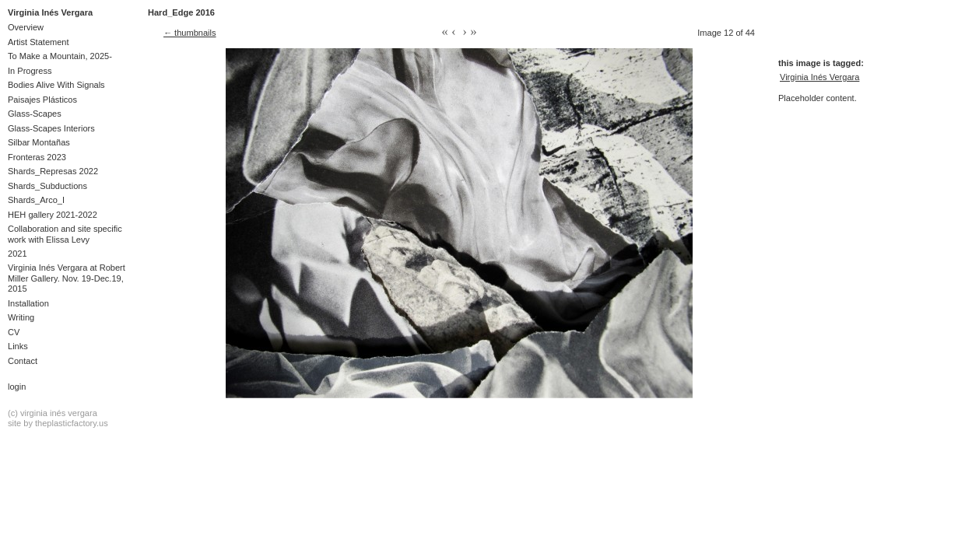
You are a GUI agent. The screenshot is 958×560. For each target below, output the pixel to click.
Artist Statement (39, 42)
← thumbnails (190, 33)
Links (18, 346)
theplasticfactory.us (72, 423)
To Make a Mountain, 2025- (60, 56)
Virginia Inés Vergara (50, 12)
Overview (26, 27)
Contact (23, 361)
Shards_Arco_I (36, 200)
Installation (28, 303)
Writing (21, 317)
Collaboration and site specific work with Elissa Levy (65, 234)
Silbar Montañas (39, 142)
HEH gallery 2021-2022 (53, 215)
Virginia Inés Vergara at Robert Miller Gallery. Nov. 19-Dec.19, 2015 (67, 278)
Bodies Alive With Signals (56, 85)
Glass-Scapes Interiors (51, 128)
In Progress (30, 71)
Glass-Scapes (35, 114)
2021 (18, 254)
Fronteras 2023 (37, 157)
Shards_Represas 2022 (53, 171)
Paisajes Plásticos (42, 100)
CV (14, 332)
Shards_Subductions (47, 186)
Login (17, 387)
